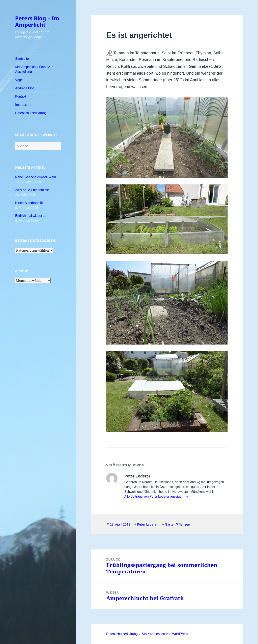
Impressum (23, 105)
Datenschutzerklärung (31, 113)
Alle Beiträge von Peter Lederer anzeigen (154, 496)
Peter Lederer (148, 524)
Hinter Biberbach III (29, 203)
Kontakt (21, 96)
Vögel (19, 80)
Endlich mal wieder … (31, 216)
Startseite (22, 59)
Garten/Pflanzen (177, 524)
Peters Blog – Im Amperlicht (37, 21)
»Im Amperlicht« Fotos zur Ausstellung (34, 69)
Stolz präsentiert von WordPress (165, 634)
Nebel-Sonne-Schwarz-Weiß (35, 177)
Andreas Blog (25, 88)
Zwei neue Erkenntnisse (32, 190)
